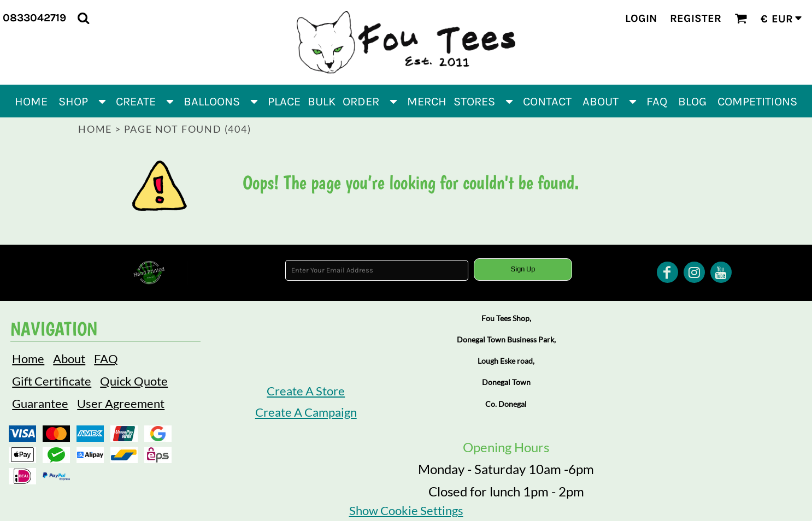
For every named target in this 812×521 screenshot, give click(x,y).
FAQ (106, 359)
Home (95, 129)
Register (696, 18)
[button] (83, 18)
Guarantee (40, 403)
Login (641, 18)
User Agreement (121, 403)
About (69, 359)
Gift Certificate (52, 381)
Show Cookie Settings (406, 510)
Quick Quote (134, 381)
